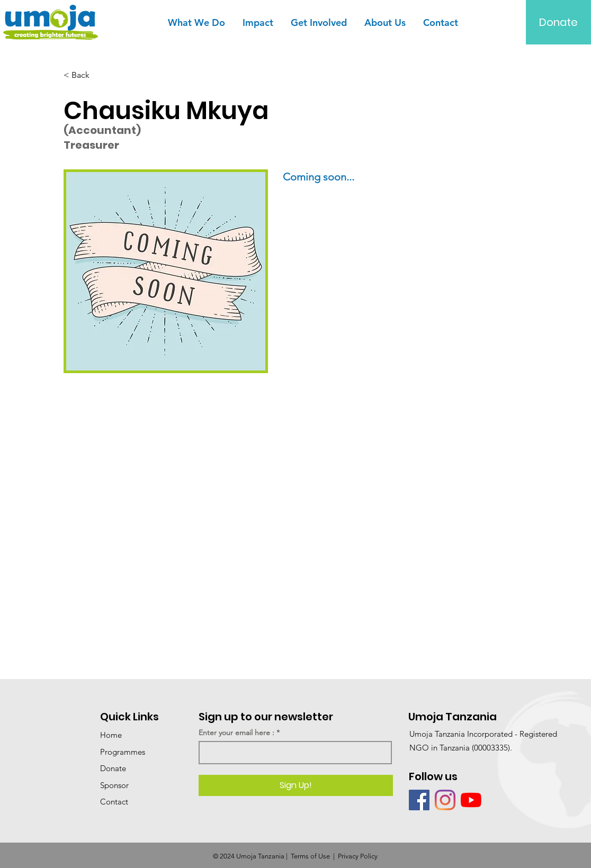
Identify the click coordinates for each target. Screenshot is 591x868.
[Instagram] (445, 800)
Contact (114, 802)
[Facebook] (419, 800)
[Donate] (558, 22)
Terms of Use (310, 856)
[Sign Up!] (296, 785)
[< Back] (98, 75)
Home (111, 735)
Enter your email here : (236, 733)
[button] (196, 22)
